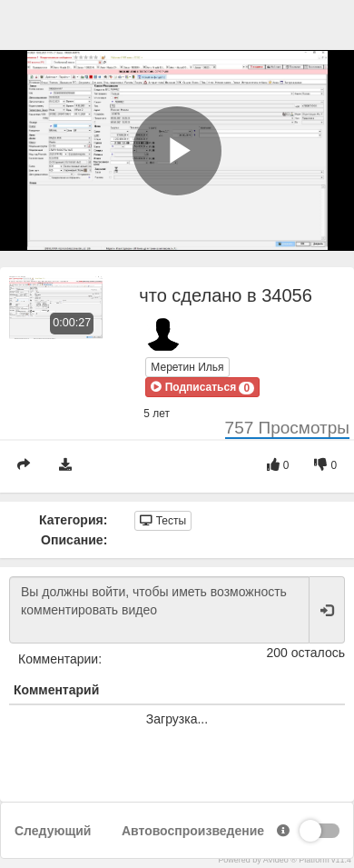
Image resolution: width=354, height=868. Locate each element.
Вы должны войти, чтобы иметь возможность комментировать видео (159, 610)
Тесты (163, 521)
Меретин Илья (187, 367)
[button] (202, 387)
